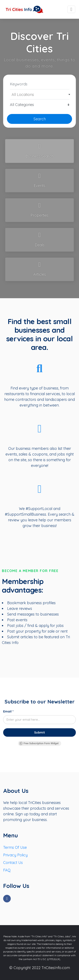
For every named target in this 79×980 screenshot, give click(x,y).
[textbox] (40, 95)
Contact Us (13, 863)
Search (40, 119)
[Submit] (39, 732)
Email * (8, 711)
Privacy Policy (15, 855)
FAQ (7, 870)
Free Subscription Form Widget (39, 743)
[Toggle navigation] (71, 9)
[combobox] (39, 94)
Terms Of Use (15, 847)
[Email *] (39, 720)
